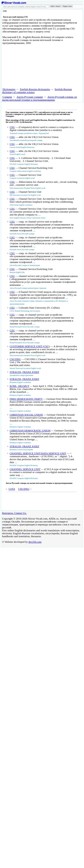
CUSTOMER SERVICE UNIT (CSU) (30, 346)
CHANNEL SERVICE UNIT (25, 469)
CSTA (12, 489)
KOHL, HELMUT (19, 386)
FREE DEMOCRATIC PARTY (26, 399)
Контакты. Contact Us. (14, 513)
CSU (12, 127)
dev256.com (35, 542)
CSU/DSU (15, 359)
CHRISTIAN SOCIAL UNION (26, 415)
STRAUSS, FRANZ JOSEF (24, 372)
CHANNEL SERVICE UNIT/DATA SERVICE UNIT (38, 453)
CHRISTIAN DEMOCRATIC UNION (30, 431)
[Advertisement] (27, 66)
